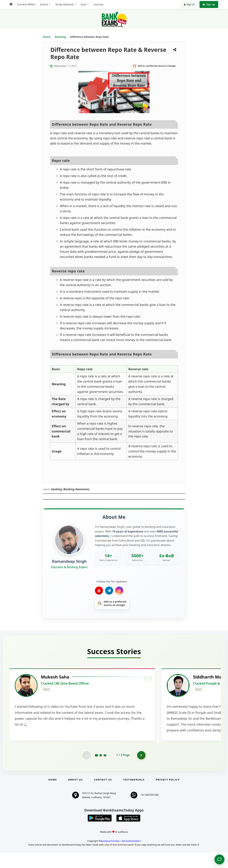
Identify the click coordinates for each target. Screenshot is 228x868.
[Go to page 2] (101, 770)
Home (47, 37)
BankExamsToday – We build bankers (121, 856)
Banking (60, 37)
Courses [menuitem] (98, 4)
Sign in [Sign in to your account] (189, 4)
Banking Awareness (77, 489)
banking (57, 489)
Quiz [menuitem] (83, 4)
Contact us (103, 795)
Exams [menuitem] (44, 4)
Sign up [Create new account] (209, 4)
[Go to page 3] (105, 770)
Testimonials (134, 795)
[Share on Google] (154, 66)
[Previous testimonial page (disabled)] (86, 770)
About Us (76, 795)
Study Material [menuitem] (64, 4)
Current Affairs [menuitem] (26, 4)
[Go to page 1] (96, 770)
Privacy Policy (168, 795)
